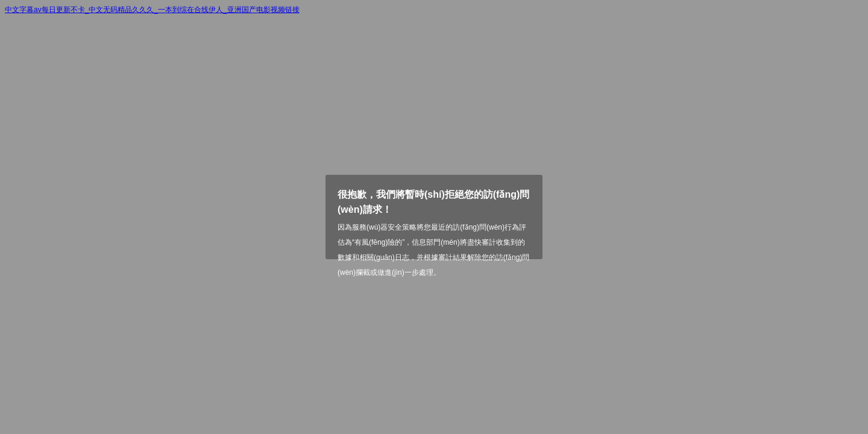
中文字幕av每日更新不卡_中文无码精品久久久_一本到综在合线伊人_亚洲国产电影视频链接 (152, 10)
